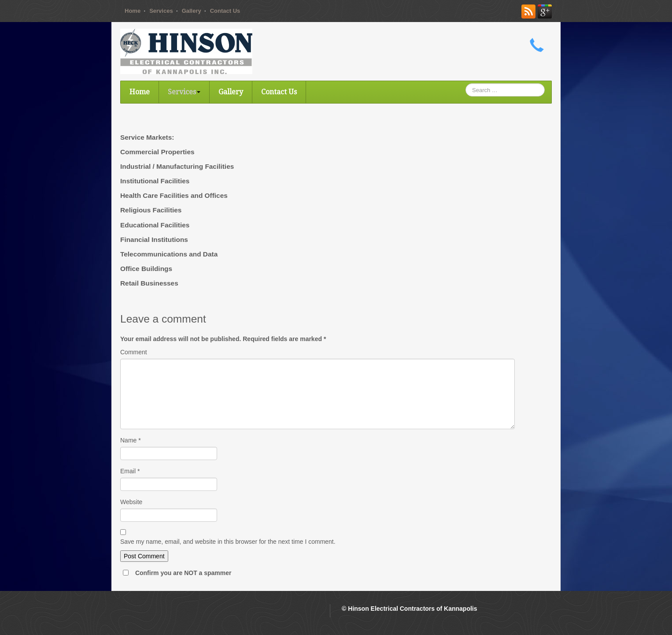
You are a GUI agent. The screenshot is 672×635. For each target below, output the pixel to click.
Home (133, 11)
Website (131, 502)
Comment (134, 352)
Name (131, 440)
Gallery (192, 11)
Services (161, 11)
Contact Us (225, 11)
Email (130, 471)
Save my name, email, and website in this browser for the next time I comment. (228, 542)
